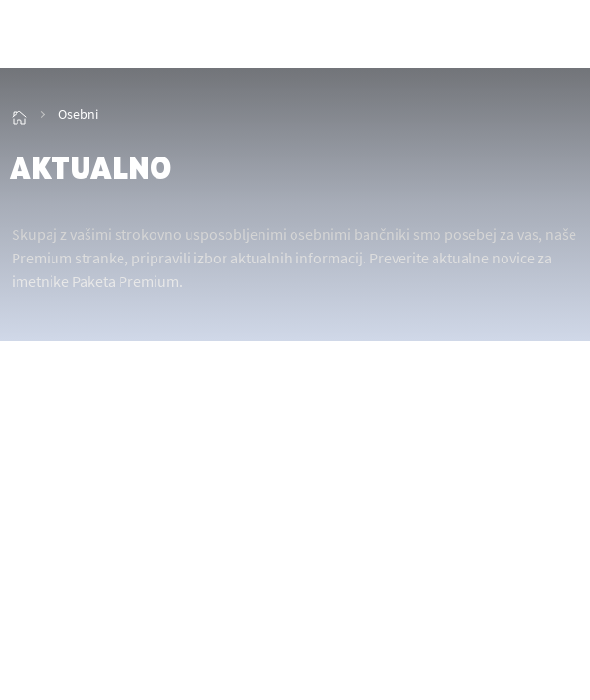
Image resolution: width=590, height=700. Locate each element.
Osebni (78, 114)
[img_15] (19, 114)
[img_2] (87, 36)
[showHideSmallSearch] (515, 36)
